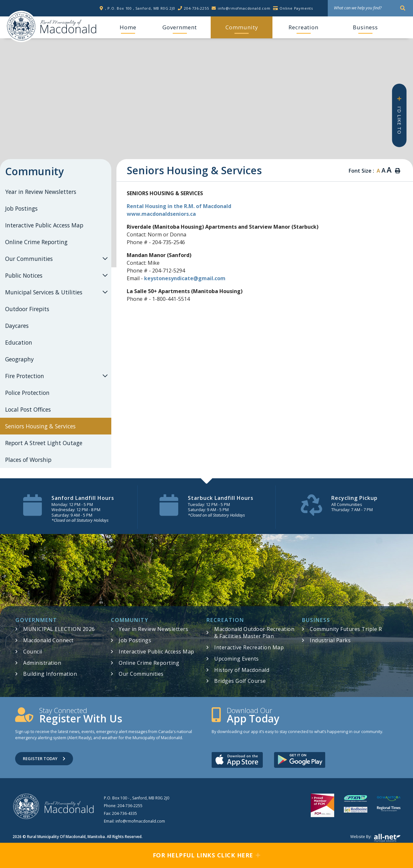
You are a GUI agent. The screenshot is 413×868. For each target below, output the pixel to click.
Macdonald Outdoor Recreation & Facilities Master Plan (254, 633)
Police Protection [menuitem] (27, 393)
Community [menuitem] (242, 27)
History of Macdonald (242, 670)
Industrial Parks (330, 640)
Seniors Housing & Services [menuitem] (40, 426)
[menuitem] (128, 27)
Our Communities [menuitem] (29, 259)
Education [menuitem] (19, 342)
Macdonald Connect (48, 640)
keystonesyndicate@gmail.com (185, 278)
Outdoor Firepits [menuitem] (27, 309)
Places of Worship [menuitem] (28, 460)
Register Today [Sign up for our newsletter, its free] (44, 758)
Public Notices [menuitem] (24, 275)
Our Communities (141, 674)
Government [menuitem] (180, 27)
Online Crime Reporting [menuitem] (36, 242)
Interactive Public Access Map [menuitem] (44, 225)
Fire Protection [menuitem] (25, 376)
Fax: (120, 813)
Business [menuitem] (365, 27)
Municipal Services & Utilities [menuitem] (44, 292)
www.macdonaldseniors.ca (161, 214)
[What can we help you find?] (370, 8)
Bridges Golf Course (240, 681)
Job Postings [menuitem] (21, 208)
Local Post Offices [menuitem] (28, 409)
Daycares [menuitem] (17, 326)
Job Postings (135, 640)
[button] (105, 258)
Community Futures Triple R (346, 629)
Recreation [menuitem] (303, 27)
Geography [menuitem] (19, 359)
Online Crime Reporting (149, 663)
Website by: (375, 838)
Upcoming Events (237, 659)
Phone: (123, 806)
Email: (134, 821)
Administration (42, 663)
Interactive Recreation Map (249, 647)
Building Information (50, 674)
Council (33, 652)
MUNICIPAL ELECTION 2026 (59, 629)
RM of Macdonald (21, 26)
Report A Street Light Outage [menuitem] (44, 443)
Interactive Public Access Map (156, 652)
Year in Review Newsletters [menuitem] (41, 192)
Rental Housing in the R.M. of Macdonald (179, 206)
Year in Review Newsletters (153, 629)
